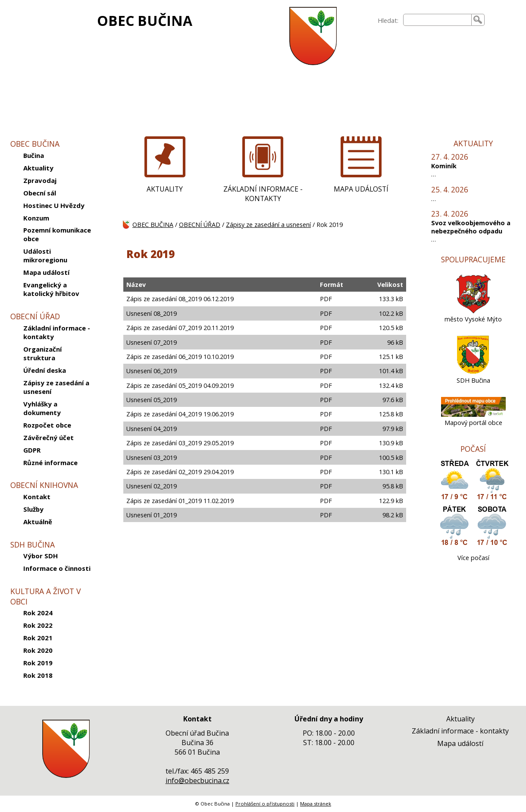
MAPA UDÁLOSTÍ (361, 189)
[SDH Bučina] (473, 372)
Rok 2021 (38, 638)
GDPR (32, 450)
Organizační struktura (42, 353)
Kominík (444, 166)
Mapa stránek (316, 804)
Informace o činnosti (57, 568)
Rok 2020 (38, 650)
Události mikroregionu (45, 255)
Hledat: (388, 20)
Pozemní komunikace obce (57, 234)
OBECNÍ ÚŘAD (200, 225)
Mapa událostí (46, 272)
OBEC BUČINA (145, 20)
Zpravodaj (40, 180)
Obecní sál (40, 193)
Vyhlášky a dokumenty (42, 408)
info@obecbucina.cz (197, 781)
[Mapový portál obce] (473, 414)
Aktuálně (38, 522)
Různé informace (50, 463)
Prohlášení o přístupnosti (265, 804)
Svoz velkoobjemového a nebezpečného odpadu (471, 227)
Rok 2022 (38, 625)
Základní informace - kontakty (57, 332)
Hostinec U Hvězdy (54, 205)
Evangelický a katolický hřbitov (51, 289)
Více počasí (473, 558)
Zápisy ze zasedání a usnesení (56, 387)
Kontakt (37, 497)
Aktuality (38, 168)
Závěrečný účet (49, 437)
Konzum (36, 218)
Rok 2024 (38, 613)
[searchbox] (437, 20)
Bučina (34, 155)
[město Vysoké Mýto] (473, 311)
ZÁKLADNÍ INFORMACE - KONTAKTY (263, 194)
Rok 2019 (38, 663)
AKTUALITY (165, 189)
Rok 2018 (38, 675)
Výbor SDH (41, 556)
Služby (33, 509)
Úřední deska (45, 370)
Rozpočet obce (47, 425)
